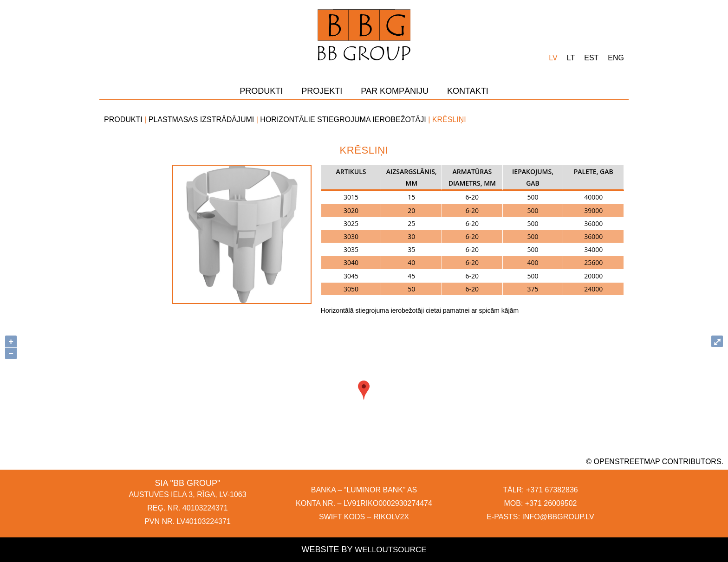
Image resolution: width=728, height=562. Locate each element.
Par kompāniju (395, 91)
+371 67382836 (552, 490)
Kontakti (468, 91)
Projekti (322, 91)
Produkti (261, 91)
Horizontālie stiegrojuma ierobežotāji (343, 120)
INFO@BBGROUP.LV (558, 517)
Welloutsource (390, 550)
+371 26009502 (551, 503)
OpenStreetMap (627, 462)
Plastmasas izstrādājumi (201, 120)
